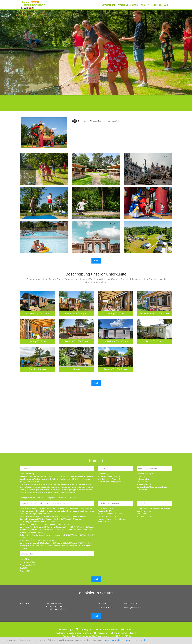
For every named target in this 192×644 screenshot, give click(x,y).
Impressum (101, 633)
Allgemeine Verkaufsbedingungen (73, 633)
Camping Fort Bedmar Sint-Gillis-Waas (82, 636)
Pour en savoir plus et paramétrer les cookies (124, 640)
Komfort (145, 5)
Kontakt (157, 5)
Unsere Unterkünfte (128, 5)
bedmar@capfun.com (133, 608)
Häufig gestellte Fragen (124, 633)
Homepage (66, 629)
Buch (166, 5)
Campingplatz (108, 5)
